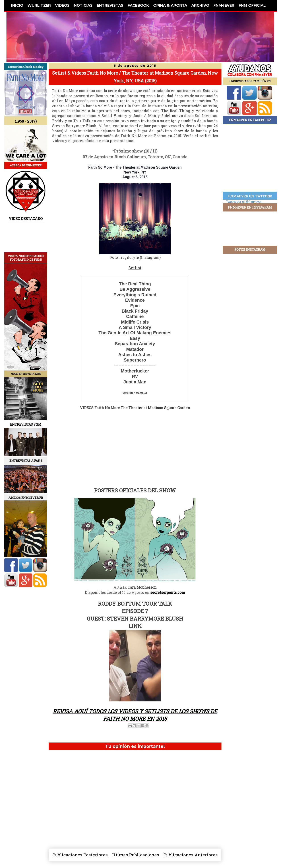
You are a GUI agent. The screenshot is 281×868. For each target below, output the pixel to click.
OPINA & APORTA (170, 5)
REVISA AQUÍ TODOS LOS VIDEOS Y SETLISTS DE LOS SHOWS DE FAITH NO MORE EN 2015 (135, 715)
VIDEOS (62, 5)
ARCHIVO (200, 5)
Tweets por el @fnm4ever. (244, 202)
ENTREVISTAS (110, 5)
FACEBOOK (138, 5)
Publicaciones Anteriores (191, 855)
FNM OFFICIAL (252, 5)
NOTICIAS (83, 5)
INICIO (17, 5)
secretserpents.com (168, 592)
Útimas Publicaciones (136, 855)
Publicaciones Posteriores (80, 855)
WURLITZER (39, 5)
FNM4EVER (224, 5)
